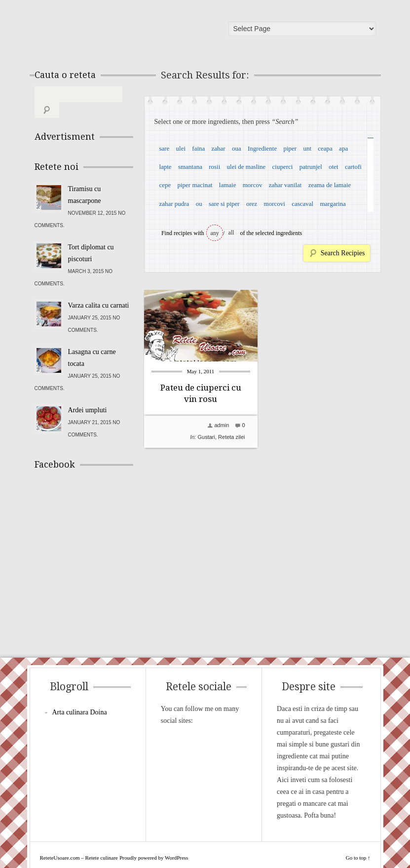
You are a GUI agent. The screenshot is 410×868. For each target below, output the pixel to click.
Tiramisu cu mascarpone (85, 179)
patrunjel (311, 167)
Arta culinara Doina (80, 696)
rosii (214, 167)
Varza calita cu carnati (99, 290)
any (215, 233)
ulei (181, 148)
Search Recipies (343, 253)
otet (334, 167)
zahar (219, 148)
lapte (165, 167)
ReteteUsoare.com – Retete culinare (106, 31)
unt (307, 148)
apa (343, 148)
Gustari (206, 437)
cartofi (353, 167)
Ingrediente (262, 148)
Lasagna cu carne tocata (92, 342)
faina (198, 148)
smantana (190, 167)
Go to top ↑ (358, 842)
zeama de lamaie (330, 185)
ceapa (325, 148)
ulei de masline (246, 167)
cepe (165, 185)
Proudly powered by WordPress (154, 842)
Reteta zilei (231, 437)
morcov (253, 185)
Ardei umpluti (88, 394)
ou (199, 204)
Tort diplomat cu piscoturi (91, 237)
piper (290, 148)
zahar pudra (174, 204)
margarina (333, 204)
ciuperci (283, 167)
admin (222, 425)
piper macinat (195, 185)
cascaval (302, 204)
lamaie (228, 185)
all (231, 233)
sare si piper (224, 204)
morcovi (275, 204)
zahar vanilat (285, 185)
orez (252, 204)
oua (237, 148)
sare (164, 148)
